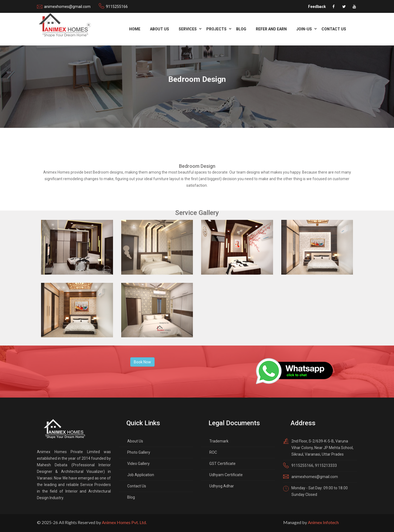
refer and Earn (271, 29)
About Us (160, 29)
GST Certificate (222, 464)
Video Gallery (138, 464)
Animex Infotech (323, 522)
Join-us (304, 29)
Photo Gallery (139, 452)
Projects (216, 29)
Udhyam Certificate (226, 475)
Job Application (141, 475)
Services (188, 29)
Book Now (142, 362)
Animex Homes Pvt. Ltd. (124, 522)
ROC (213, 452)
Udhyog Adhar (222, 486)
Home (135, 29)
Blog (241, 29)
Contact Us (334, 29)
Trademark (219, 441)
